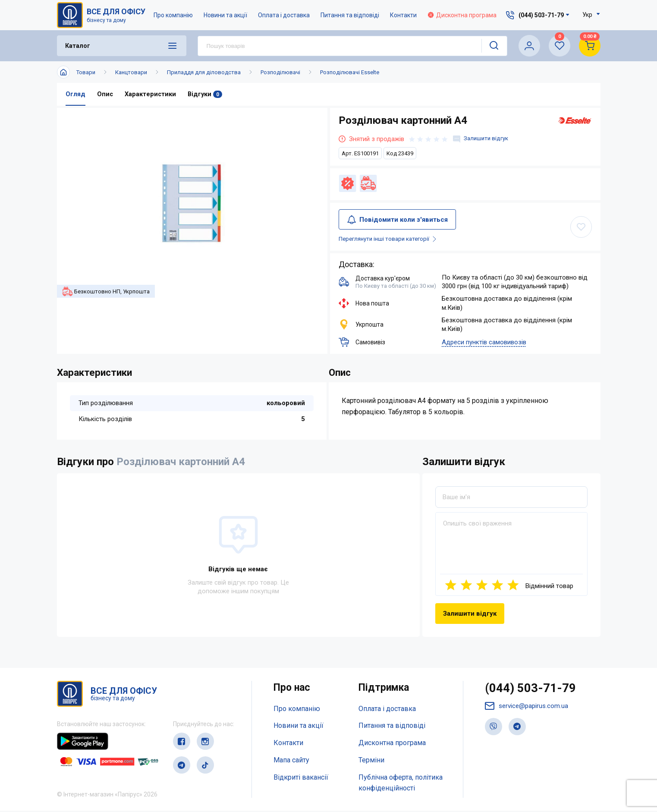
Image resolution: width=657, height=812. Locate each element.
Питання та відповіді (351, 15)
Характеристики (151, 94)
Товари (86, 72)
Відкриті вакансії (301, 778)
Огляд (75, 94)
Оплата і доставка (285, 15)
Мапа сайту (291, 761)
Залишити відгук (483, 139)
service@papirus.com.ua (528, 709)
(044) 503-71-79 (533, 691)
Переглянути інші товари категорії (394, 240)
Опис (105, 94)
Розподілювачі (280, 72)
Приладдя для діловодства (204, 72)
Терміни (371, 761)
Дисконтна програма (463, 15)
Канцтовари (131, 72)
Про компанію (174, 15)
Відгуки (206, 94)
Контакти (404, 15)
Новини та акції (226, 15)
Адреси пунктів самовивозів (484, 343)
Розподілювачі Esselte (350, 72)
